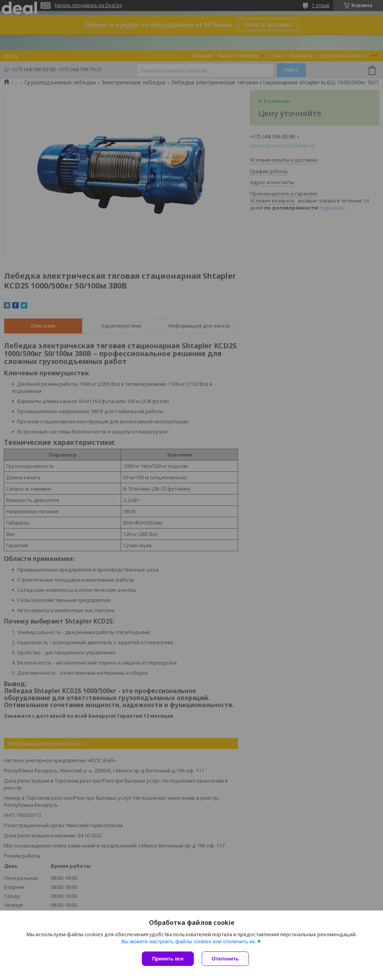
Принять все (168, 959)
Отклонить (225, 959)
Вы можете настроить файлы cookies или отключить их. (189, 941)
